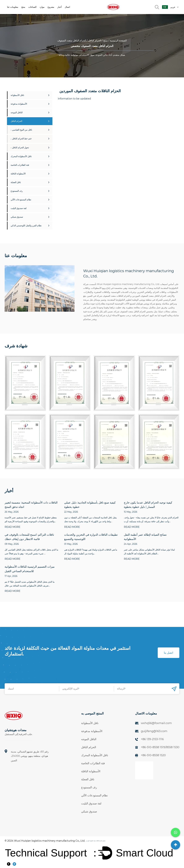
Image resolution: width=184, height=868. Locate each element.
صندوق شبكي (30, 217)
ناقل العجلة (30, 182)
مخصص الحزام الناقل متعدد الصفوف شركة (134, 312)
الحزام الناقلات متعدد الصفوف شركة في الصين (108, 296)
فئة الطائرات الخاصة (30, 165)
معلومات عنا (13, 7)
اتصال (67, 7)
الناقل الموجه (30, 112)
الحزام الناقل (95, 41)
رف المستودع (30, 191)
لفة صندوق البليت (30, 208)
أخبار (60, 7)
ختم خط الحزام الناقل (31, 139)
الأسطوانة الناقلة (30, 174)
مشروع (51, 7)
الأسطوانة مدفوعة (30, 104)
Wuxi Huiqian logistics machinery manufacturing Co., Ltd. (50, 841)
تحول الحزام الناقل (31, 147)
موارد (42, 7)
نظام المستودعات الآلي (30, 200)
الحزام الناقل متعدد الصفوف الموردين (149, 296)
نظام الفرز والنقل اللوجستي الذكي (30, 225)
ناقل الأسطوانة (30, 95)
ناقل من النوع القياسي (31, 130)
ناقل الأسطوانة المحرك (30, 156)
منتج (23, 7)
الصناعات (32, 7)
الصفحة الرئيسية (118, 41)
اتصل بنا (169, 653)
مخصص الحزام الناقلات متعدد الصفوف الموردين (96, 841)
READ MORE (13, 527)
